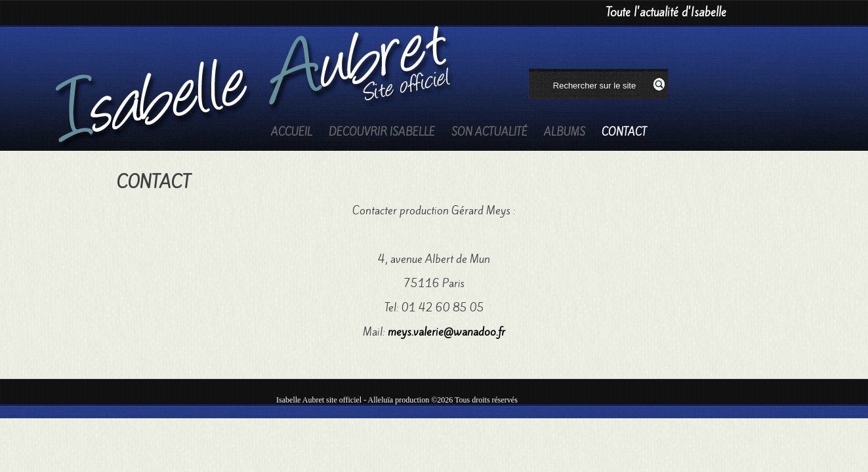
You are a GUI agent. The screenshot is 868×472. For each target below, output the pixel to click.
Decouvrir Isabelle (382, 132)
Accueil (292, 132)
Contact (624, 132)
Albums (565, 132)
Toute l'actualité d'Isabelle (666, 12)
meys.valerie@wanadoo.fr (446, 332)
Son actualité (489, 132)
